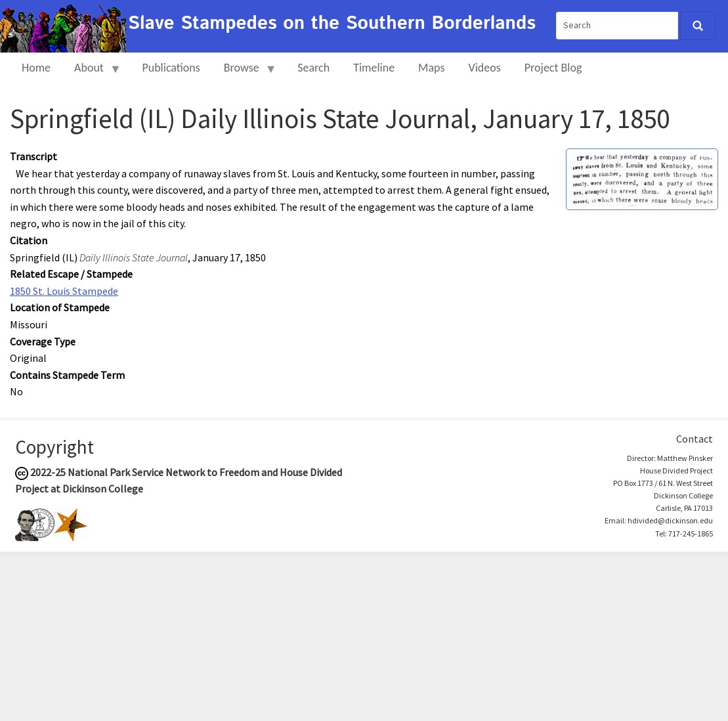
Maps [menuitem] (431, 68)
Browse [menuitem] (245, 73)
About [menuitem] (92, 73)
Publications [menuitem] (171, 68)
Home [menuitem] (36, 68)
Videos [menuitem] (485, 68)
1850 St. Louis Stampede (64, 291)
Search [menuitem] (313, 68)
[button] (642, 178)
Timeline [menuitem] (374, 68)
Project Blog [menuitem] (553, 68)
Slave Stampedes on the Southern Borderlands (332, 24)
